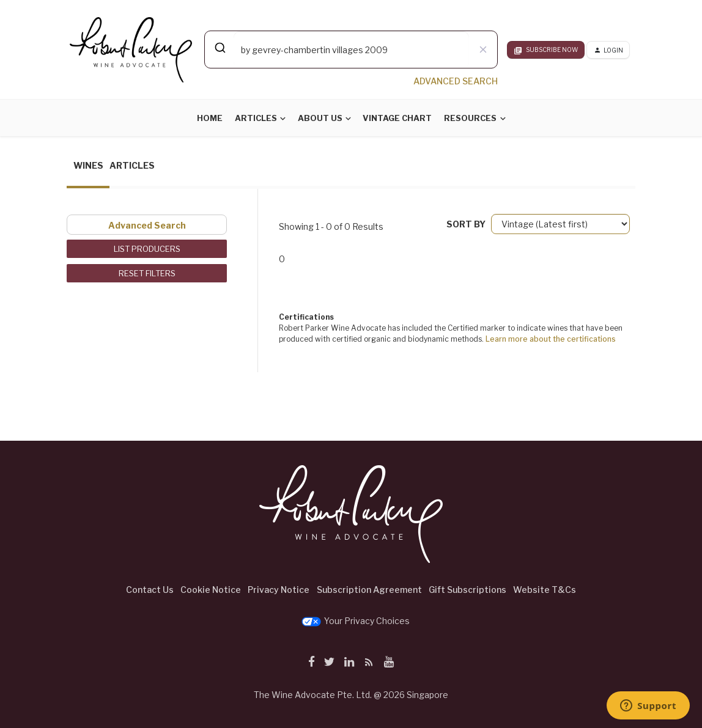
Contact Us (150, 590)
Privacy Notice (279, 590)
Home (210, 118)
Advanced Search (147, 225)
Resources (470, 118)
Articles (256, 118)
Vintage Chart (397, 118)
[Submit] (219, 48)
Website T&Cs (545, 590)
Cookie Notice (211, 590)
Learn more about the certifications (551, 339)
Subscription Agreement (369, 590)
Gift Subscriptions (467, 590)
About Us (320, 118)
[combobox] (351, 50)
